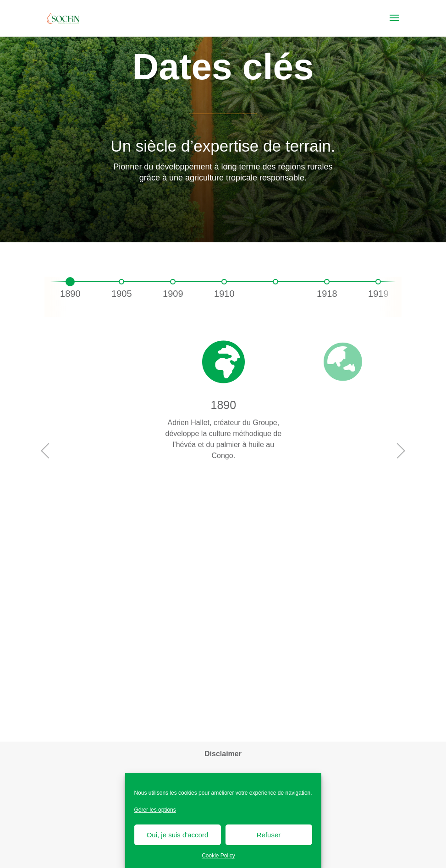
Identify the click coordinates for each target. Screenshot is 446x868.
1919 (378, 294)
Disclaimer (223, 754)
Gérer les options (155, 810)
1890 (70, 294)
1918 (327, 294)
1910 (224, 294)
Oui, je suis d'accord (178, 835)
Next (399, 451)
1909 (173, 294)
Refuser (269, 835)
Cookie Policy (218, 856)
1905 (122, 294)
